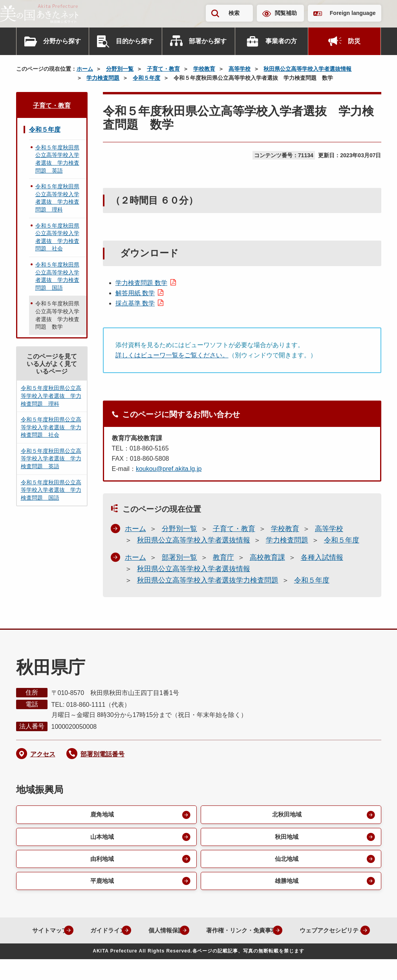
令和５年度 (146, 78)
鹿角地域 (102, 815)
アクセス (43, 754)
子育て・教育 (163, 69)
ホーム (85, 69)
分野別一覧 (120, 69)
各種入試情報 (322, 557)
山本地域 (102, 838)
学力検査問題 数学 (141, 283)
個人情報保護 (205, 933)
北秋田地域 (286, 815)
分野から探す (62, 41)
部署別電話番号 (102, 754)
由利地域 (102, 860)
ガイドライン (143, 933)
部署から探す (208, 41)
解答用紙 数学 (135, 293)
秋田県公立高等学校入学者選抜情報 (307, 69)
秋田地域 (286, 838)
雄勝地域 (286, 883)
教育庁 (223, 557)
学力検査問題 (103, 78)
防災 (354, 41)
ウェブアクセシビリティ (192, 951)
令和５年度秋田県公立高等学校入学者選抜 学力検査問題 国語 (57, 276)
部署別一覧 (179, 557)
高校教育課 (267, 557)
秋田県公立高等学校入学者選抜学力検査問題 (208, 580)
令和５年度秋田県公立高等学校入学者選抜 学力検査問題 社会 (57, 237)
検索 (234, 13)
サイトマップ (80, 933)
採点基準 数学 (135, 303)
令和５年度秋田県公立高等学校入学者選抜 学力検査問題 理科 (57, 198)
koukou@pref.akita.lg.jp (169, 469)
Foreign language (353, 13)
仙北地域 (286, 860)
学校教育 (204, 69)
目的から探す (135, 41)
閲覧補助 (286, 13)
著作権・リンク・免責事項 (285, 933)
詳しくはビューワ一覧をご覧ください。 (172, 355)
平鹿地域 (102, 883)
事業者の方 (281, 41)
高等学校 (240, 69)
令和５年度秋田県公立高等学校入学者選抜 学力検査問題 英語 (57, 159)
